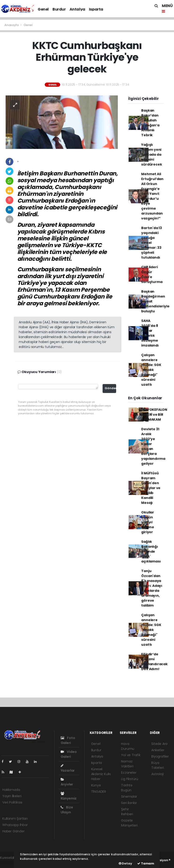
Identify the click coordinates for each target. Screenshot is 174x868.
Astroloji (157, 774)
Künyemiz (69, 796)
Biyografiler (160, 756)
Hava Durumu (128, 746)
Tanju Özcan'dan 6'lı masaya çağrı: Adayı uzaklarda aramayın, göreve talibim (152, 588)
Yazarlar (68, 768)
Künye (96, 785)
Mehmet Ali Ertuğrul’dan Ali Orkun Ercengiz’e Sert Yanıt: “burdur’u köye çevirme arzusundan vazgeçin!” (152, 196)
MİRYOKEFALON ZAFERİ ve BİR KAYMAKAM (154, 415)
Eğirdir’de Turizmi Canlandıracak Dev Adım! (154, 662)
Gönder (110, 388)
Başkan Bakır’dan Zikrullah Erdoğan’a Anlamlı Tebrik (150, 123)
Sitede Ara (159, 744)
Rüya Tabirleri (157, 765)
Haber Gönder (13, 831)
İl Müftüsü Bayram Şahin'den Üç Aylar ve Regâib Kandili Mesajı (151, 488)
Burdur (59, 9)
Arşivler (67, 782)
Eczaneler (129, 773)
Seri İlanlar (129, 803)
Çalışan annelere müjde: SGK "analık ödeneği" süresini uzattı (151, 370)
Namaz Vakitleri (127, 764)
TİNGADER (99, 792)
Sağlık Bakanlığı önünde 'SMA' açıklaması (151, 551)
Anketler (158, 750)
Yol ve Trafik (131, 755)
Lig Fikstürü (130, 779)
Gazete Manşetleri (129, 823)
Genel (43, 9)
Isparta (96, 9)
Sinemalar (129, 796)
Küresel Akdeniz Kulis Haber (101, 774)
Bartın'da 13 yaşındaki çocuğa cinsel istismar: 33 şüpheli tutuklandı (152, 243)
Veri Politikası (12, 802)
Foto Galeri (68, 740)
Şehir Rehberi (127, 812)
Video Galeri (69, 754)
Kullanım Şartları (15, 819)
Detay (125, 863)
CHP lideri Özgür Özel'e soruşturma (152, 274)
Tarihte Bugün (127, 788)
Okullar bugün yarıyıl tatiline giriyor (148, 522)
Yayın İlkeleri (12, 796)
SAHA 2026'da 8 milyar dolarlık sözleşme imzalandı (150, 333)
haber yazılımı (11, 863)
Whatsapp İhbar (15, 825)
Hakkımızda (11, 790)
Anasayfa (12, 25)
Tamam (146, 863)
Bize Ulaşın (67, 810)
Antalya (77, 9)
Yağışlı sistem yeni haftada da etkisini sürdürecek (152, 155)
